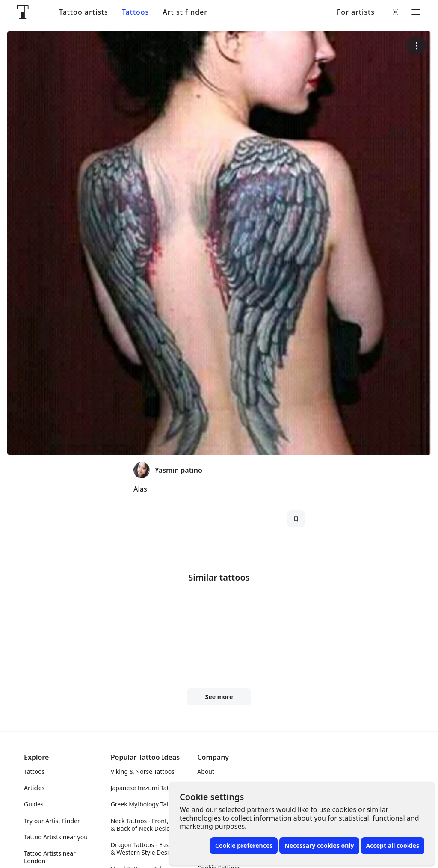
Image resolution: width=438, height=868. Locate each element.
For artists (356, 12)
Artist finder (185, 12)
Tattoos (135, 12)
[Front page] (23, 12)
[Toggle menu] (416, 12)
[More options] (416, 46)
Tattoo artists (84, 12)
